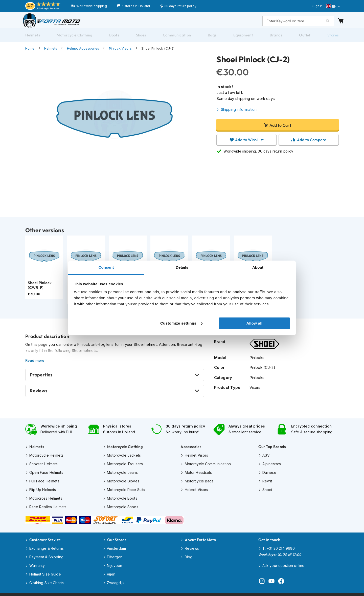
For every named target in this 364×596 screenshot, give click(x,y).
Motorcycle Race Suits (126, 491)
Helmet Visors (197, 459)
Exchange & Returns (47, 546)
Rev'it (267, 483)
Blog (189, 554)
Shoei (267, 491)
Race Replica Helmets (48, 507)
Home (30, 53)
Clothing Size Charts (47, 578)
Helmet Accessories (83, 53)
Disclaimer (161, 591)
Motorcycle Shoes (122, 507)
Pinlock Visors (120, 53)
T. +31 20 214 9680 (279, 546)
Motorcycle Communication (208, 467)
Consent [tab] (106, 267)
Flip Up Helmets (43, 491)
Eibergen (115, 554)
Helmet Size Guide (45, 570)
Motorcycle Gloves (123, 483)
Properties (41, 380)
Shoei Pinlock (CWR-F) (40, 290)
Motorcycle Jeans (122, 475)
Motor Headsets (198, 475)
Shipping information (239, 114)
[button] (333, 6)
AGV (266, 459)
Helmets (51, 53)
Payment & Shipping (46, 554)
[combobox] (293, 23)
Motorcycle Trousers (125, 467)
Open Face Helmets (46, 475)
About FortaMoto (200, 537)
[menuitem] (33, 40)
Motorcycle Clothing (125, 450)
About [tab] (258, 267)
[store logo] (57, 23)
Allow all (255, 323)
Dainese (269, 475)
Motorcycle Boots (122, 499)
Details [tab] (182, 267)
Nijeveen (115, 562)
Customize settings (181, 323)
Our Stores (117, 537)
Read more (35, 366)
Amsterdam (116, 546)
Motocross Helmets (46, 499)
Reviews (39, 396)
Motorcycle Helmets (46, 459)
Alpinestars (272, 467)
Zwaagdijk (116, 578)
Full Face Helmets (44, 483)
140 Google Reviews (48, 8)
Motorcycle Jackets (124, 459)
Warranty (37, 562)
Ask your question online (283, 562)
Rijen (111, 570)
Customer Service (45, 537)
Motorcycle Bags (199, 483)
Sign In (317, 6)
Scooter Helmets (43, 467)
